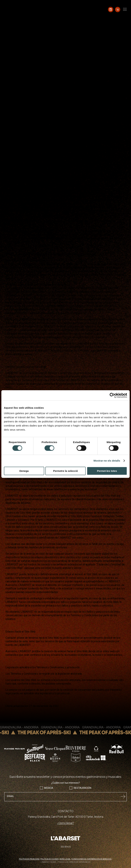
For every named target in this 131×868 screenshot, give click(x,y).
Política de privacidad (29, 859)
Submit (123, 797)
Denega (24, 471)
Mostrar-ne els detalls (107, 461)
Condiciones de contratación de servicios (92, 859)
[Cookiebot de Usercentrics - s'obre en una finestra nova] (112, 395)
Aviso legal (65, 859)
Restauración (82, 788)
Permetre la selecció (65, 471)
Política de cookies (50, 859)
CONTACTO (66, 811)
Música (49, 788)
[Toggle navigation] (124, 9)
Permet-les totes (107, 471)
